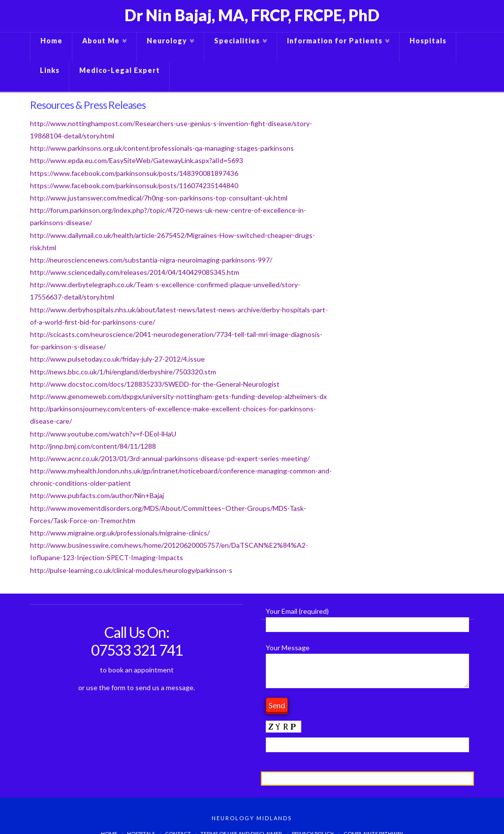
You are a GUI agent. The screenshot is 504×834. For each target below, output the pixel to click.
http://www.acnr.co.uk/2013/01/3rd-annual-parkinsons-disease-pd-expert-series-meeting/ (170, 458)
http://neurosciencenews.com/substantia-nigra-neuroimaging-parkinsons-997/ (151, 260)
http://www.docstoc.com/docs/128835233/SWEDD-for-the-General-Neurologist (155, 384)
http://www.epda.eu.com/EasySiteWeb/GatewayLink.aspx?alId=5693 (137, 160)
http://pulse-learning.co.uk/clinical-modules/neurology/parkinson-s (131, 570)
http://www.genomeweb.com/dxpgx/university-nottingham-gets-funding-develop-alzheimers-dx (178, 396)
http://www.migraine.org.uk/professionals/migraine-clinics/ (120, 533)
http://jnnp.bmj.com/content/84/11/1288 (93, 446)
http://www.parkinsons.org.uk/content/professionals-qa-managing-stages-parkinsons (162, 148)
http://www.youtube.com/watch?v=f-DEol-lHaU (103, 434)
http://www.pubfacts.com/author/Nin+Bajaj (97, 495)
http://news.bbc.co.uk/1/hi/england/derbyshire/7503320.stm (123, 372)
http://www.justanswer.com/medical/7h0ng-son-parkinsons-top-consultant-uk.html (159, 198)
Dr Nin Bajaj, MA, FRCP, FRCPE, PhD (252, 15)
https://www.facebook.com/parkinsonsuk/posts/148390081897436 (134, 173)
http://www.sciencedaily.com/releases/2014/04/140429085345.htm (135, 272)
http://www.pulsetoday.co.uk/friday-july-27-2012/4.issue (117, 359)
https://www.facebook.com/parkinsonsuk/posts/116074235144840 (134, 185)
